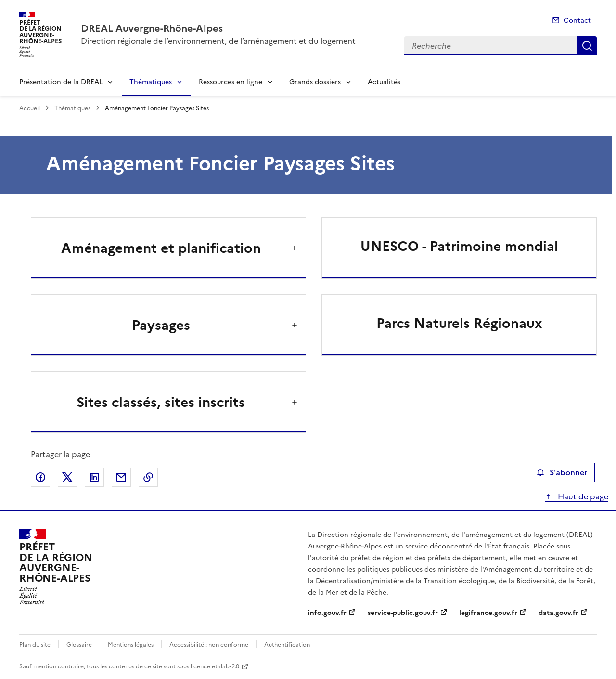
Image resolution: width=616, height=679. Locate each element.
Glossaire (79, 645)
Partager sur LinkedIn (94, 477)
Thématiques (151, 82)
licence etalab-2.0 (215, 666)
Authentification (287, 645)
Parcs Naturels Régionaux (459, 323)
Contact (577, 20)
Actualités (384, 82)
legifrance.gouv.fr (488, 613)
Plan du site (35, 645)
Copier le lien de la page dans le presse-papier (148, 477)
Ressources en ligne (231, 82)
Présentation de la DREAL (61, 82)
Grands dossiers (315, 82)
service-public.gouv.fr (403, 613)
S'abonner (562, 472)
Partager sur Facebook (40, 477)
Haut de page (582, 496)
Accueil (30, 108)
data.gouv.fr (558, 613)
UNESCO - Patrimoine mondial (459, 246)
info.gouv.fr (327, 613)
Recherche (587, 46)
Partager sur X (67, 477)
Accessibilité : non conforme (209, 645)
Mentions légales (131, 645)
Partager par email (121, 477)
